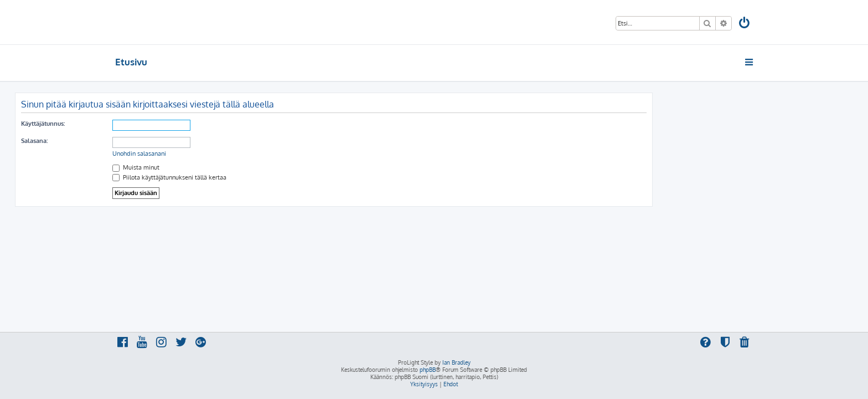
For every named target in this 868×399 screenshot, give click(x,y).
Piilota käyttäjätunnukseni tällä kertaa (270, 177)
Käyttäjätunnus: (143, 124)
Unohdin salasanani (239, 154)
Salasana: (135, 141)
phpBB (428, 370)
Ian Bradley (456, 362)
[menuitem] (745, 24)
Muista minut (236, 167)
